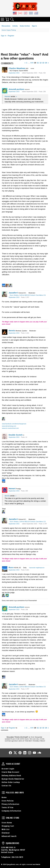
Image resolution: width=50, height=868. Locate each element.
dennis (12, 331)
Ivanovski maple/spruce (37, 568)
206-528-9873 (17, 857)
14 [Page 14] (46, 63)
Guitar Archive (25, 26)
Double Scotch (16, 435)
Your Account (3, 764)
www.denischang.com (9, 426)
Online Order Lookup (11, 782)
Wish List (6, 829)
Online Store (3, 818)
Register (11, 36)
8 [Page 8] (31, 63)
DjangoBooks (3, 843)
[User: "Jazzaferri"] (5, 294)
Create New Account (10, 772)
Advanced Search (9, 836)
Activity (15, 26)
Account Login (8, 769)
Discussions (6, 26)
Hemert (8, 96)
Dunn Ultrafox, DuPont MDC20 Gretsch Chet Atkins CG (28, 295)
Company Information (11, 811)
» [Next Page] (48, 63)
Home (4, 797)
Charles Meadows (17, 68)
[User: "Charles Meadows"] (5, 70)
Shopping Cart (8, 826)
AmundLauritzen (17, 89)
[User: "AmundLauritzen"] (5, 91)
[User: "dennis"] (5, 332)
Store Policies (8, 801)
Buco (11, 567)
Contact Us (6, 786)
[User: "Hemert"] (5, 490)
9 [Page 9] (33, 63)
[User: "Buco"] (5, 569)
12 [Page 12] (41, 63)
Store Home (7, 823)
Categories (2, 19)
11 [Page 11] (38, 63)
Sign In (34, 26)
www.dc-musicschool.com (10, 428)
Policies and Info (3, 793)
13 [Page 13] (43, 63)
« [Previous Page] (25, 63)
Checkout (6, 833)
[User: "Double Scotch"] (5, 436)
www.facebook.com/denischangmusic (14, 424)
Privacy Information (10, 804)
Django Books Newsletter (13, 779)
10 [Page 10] (35, 63)
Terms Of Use (7, 807)
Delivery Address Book (11, 775)
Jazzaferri (13, 293)
